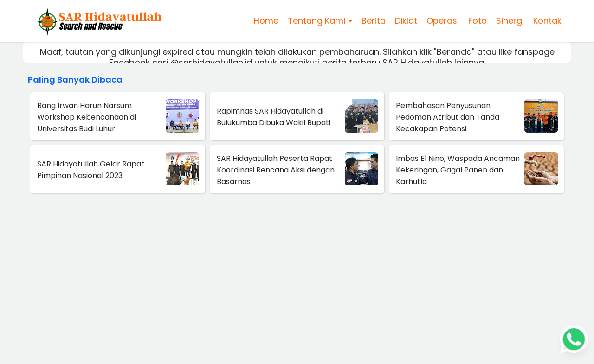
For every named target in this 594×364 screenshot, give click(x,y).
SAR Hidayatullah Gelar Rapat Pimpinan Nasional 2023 (91, 170)
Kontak (547, 21)
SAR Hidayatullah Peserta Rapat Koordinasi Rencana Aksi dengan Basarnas (276, 170)
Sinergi (510, 21)
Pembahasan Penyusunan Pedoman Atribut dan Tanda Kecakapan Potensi (448, 117)
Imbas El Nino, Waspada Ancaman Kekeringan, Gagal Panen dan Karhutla (458, 170)
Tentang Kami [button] (320, 21)
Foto (478, 21)
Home (266, 21)
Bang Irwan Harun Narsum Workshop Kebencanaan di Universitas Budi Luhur (87, 117)
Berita (374, 21)
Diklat (406, 21)
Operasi (443, 21)
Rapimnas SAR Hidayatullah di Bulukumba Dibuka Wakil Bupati (274, 117)
